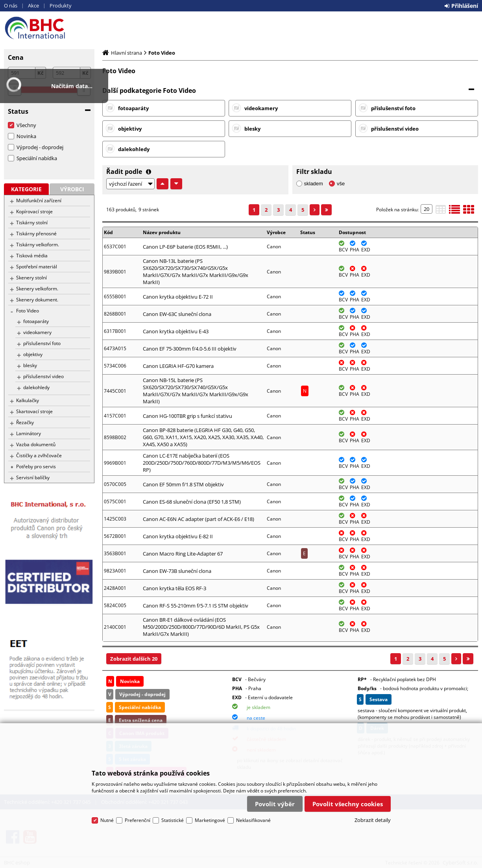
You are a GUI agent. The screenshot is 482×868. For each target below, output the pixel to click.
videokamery (37, 332)
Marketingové (210, 820)
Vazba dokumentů (36, 444)
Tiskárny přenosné (36, 234)
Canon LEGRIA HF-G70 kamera (178, 366)
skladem (314, 184)
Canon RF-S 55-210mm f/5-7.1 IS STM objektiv (196, 606)
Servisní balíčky (33, 477)
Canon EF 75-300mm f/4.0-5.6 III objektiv (190, 349)
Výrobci (72, 189)
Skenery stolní (31, 278)
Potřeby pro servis (36, 466)
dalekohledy (36, 387)
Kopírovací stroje (34, 211)
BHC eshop (49, 28)
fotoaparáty (36, 321)
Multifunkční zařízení (39, 200)
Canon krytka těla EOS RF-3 (175, 588)
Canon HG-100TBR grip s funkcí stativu (187, 416)
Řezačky (25, 422)
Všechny (26, 125)
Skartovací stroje (34, 411)
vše (341, 184)
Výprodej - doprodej (40, 147)
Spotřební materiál (37, 267)
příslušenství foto (42, 343)
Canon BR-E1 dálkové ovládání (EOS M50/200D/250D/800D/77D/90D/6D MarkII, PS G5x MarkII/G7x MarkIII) (201, 627)
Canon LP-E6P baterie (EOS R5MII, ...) (185, 247)
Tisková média (32, 256)
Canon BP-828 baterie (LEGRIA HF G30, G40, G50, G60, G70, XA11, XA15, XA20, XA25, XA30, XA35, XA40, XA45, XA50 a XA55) (203, 437)
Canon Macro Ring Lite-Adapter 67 (183, 554)
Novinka (26, 136)
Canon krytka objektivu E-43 (176, 331)
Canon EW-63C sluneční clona (177, 314)
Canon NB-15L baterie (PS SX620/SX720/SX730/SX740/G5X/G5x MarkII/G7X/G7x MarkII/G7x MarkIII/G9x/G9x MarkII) (196, 391)
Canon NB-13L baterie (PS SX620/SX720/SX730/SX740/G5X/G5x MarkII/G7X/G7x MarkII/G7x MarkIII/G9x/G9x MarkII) (196, 271)
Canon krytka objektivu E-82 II (178, 536)
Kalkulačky (28, 400)
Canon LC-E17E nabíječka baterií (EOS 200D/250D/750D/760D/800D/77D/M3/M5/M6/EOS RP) (202, 463)
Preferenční (138, 820)
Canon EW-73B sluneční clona (177, 571)
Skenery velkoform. (37, 289)
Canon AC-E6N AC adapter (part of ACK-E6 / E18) (199, 519)
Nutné (107, 820)
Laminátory (29, 433)
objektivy (33, 354)
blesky (30, 365)
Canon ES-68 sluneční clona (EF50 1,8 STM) (192, 502)
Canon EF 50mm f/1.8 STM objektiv (183, 484)
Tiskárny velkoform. (38, 245)
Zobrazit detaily (373, 820)
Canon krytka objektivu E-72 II (178, 297)
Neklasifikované (253, 820)
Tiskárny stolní (32, 223)
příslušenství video (43, 376)
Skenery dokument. (37, 300)
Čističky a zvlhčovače (39, 455)
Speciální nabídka (37, 158)
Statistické (173, 820)
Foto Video (28, 311)
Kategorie (26, 189)
